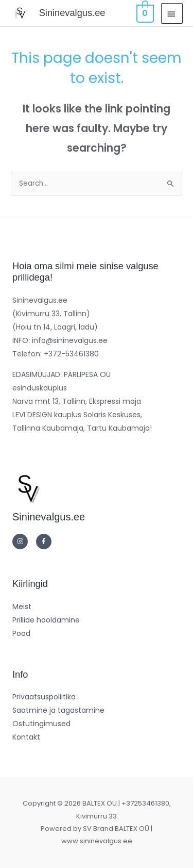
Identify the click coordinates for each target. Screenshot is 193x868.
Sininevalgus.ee (72, 13)
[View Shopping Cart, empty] (144, 13)
